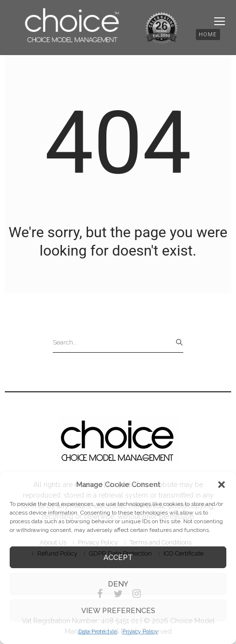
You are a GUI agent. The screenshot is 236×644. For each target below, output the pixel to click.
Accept (118, 558)
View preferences (118, 611)
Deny (118, 584)
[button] (221, 485)
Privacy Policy (140, 631)
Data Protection (98, 631)
